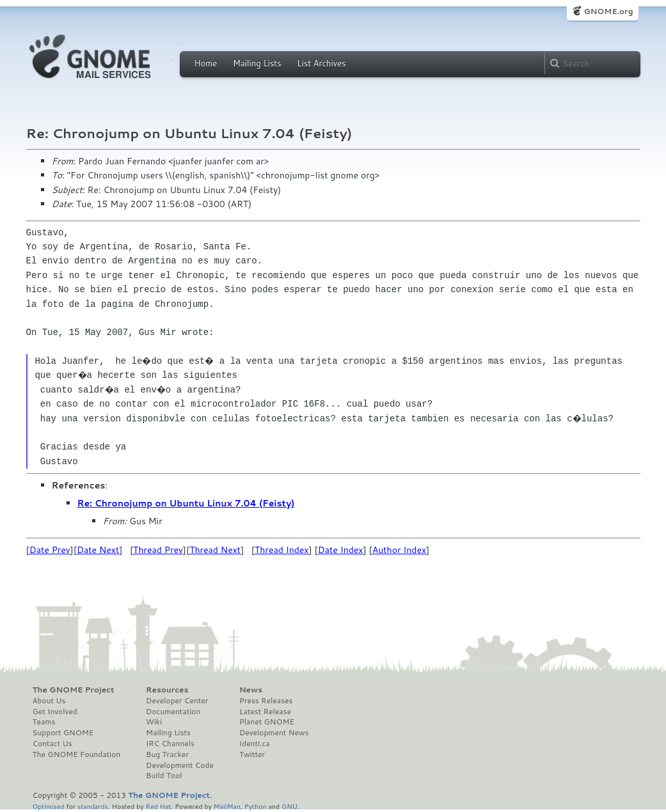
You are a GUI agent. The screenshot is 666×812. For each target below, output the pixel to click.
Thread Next (215, 550)
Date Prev (50, 550)
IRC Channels (170, 744)
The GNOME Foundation (77, 754)
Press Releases (266, 701)
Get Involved (55, 712)
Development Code (180, 765)
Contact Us (52, 744)
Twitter (252, 754)
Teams (44, 722)
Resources (167, 690)
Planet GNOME (267, 722)
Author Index (399, 550)
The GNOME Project (74, 690)
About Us (49, 701)
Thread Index (282, 550)
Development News (274, 733)
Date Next (98, 550)
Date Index (341, 550)
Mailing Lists (257, 63)
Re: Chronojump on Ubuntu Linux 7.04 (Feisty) (186, 503)
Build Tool (164, 776)
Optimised (49, 806)
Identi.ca (255, 744)
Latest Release (265, 712)
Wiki (154, 722)
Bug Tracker (167, 754)
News (251, 690)
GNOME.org (608, 11)
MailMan (227, 806)
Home (206, 63)
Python (256, 806)
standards (93, 806)
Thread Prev (158, 550)
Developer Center (177, 701)
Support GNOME (63, 733)
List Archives (321, 63)
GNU (289, 806)
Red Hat (158, 806)
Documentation (173, 712)
